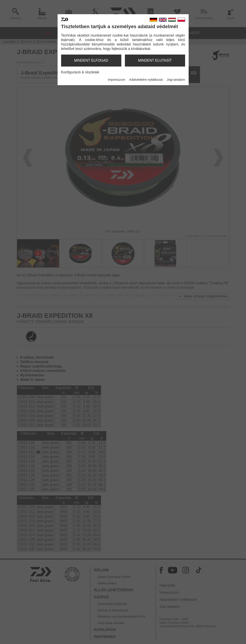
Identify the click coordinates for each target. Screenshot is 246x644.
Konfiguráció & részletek (80, 72)
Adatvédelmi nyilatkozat (146, 80)
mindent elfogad (91, 60)
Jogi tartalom (176, 80)
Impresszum (116, 80)
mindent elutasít (155, 60)
